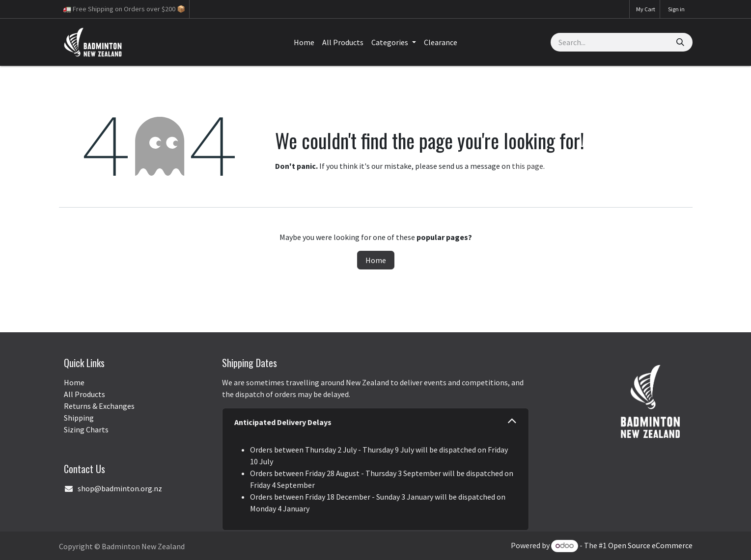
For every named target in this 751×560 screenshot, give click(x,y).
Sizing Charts (86, 429)
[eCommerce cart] (645, 9)
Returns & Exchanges (99, 406)
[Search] (680, 42)
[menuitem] (304, 42)
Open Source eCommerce (650, 545)
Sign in (676, 9)
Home (376, 260)
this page (528, 166)
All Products (84, 394)
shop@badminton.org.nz (120, 488)
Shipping (79, 418)
